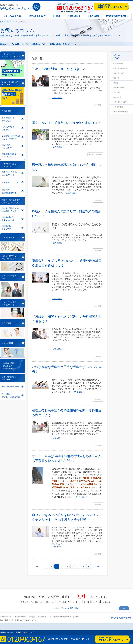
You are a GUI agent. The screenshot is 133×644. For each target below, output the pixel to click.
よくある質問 (93, 16)
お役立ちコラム (74, 16)
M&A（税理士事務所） (120, 112)
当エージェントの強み (13, 16)
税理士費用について (37, 16)
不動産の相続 (117, 107)
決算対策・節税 (118, 73)
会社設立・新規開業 (120, 68)
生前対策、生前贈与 (120, 102)
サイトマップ (42, 617)
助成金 (115, 83)
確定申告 (116, 78)
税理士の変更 (117, 64)
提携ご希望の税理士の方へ (117, 16)
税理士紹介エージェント (16, 7)
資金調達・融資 (118, 88)
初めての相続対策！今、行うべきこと (59, 69)
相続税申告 (116, 97)
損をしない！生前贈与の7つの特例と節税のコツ (66, 123)
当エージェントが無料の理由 (67, 608)
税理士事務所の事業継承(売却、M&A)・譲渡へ (65, 617)
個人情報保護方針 (20, 617)
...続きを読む (57, 98)
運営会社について (6, 617)
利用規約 (32, 617)
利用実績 (57, 16)
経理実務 (116, 92)
